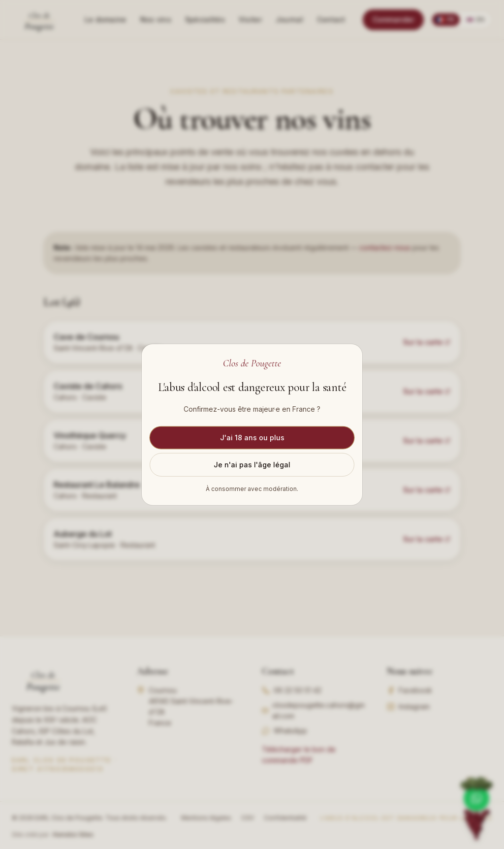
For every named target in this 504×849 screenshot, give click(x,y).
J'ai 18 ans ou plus (252, 437)
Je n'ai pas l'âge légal (252, 464)
